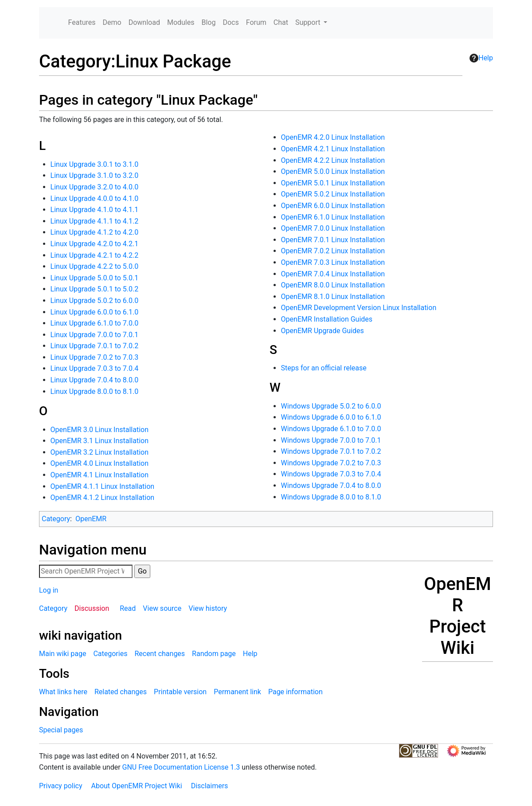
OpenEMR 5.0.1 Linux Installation (333, 183)
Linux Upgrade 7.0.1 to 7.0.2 (95, 346)
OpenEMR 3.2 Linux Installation (100, 452)
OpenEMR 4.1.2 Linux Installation (103, 497)
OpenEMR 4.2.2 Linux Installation (333, 160)
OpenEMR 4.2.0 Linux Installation (333, 137)
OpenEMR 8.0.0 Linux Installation (333, 285)
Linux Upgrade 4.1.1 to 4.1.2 (95, 221)
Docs (231, 22)
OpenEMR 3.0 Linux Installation (100, 430)
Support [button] (309, 22)
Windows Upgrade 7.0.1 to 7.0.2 (331, 451)
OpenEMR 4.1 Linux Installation (100, 475)
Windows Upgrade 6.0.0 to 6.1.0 (331, 417)
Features (82, 22)
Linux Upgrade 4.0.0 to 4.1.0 (95, 199)
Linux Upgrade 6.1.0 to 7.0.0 (95, 323)
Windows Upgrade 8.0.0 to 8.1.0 (331, 497)
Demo (112, 22)
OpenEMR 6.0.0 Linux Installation (333, 206)
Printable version (180, 692)
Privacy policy (61, 786)
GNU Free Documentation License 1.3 (181, 767)
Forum (256, 22)
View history (208, 608)
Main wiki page (63, 654)
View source (162, 608)
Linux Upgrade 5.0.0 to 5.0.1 (95, 278)
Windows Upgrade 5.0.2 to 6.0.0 (331, 406)
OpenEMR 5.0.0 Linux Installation (333, 171)
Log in (49, 590)
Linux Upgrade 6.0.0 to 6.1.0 (95, 312)
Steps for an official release (324, 368)
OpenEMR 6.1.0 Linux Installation (333, 217)
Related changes (121, 692)
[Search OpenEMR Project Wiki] (86, 571)
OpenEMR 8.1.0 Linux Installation (333, 297)
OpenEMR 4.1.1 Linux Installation (103, 486)
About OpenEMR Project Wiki (136, 786)
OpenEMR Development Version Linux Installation (359, 308)
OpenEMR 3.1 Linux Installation (100, 441)
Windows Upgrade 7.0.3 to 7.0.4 (331, 474)
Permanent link (237, 692)
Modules (181, 22)
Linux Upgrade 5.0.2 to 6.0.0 (95, 301)
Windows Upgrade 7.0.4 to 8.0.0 (331, 486)
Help (481, 58)
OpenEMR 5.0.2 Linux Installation (333, 194)
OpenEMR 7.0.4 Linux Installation (333, 274)
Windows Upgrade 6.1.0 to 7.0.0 (331, 429)
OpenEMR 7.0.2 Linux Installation (333, 251)
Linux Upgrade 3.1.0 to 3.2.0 (95, 175)
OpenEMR (91, 519)
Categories (110, 654)
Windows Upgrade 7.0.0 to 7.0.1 (331, 440)
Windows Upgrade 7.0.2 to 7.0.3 (331, 463)
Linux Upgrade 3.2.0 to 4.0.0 (95, 187)
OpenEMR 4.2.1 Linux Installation (333, 149)
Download (144, 22)
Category (56, 519)
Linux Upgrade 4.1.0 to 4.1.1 (95, 210)
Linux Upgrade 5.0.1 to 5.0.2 (95, 289)
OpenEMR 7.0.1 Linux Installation (333, 240)
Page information (295, 692)
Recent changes (160, 654)
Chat (281, 22)
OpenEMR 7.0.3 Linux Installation (333, 262)
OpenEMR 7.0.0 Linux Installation (333, 228)
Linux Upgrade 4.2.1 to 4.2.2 (95, 255)
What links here (63, 692)
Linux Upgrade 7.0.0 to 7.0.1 (95, 335)
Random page (214, 654)
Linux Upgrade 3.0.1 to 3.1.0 (95, 164)
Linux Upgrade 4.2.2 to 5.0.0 (95, 266)
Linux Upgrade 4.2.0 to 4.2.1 (95, 244)
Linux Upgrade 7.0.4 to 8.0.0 (95, 380)
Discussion (92, 608)
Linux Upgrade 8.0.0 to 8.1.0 (95, 391)
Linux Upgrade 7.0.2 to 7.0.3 (95, 357)
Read (128, 608)
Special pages (61, 730)
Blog (208, 22)
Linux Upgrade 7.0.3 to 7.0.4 (95, 368)
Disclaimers (210, 786)
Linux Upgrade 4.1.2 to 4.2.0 (95, 232)
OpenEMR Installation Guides (327, 319)
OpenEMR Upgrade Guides (323, 331)
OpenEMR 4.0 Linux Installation (100, 463)
